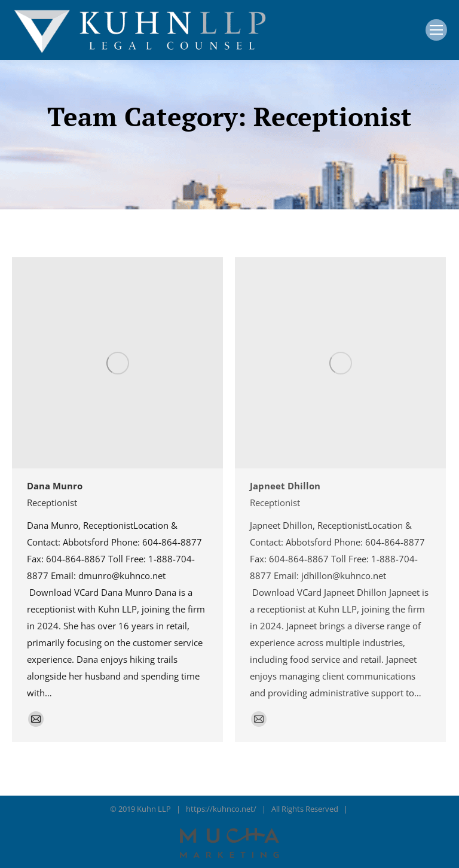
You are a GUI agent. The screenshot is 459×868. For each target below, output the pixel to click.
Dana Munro (55, 486)
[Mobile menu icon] (436, 30)
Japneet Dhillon (285, 486)
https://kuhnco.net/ (221, 809)
